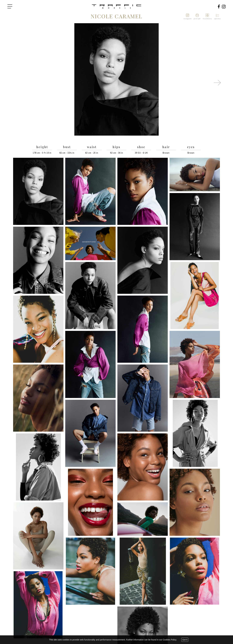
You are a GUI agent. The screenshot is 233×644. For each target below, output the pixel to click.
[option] (117, 80)
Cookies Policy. (170, 640)
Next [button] (217, 83)
